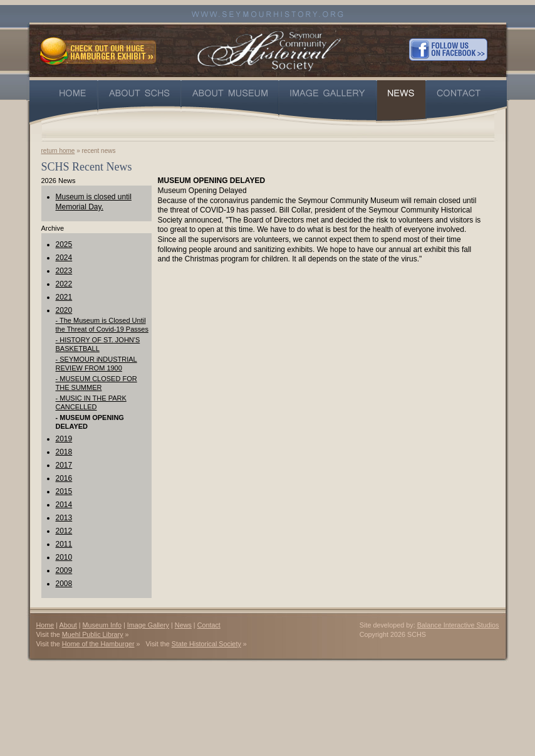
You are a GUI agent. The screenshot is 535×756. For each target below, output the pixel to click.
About (68, 625)
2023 (64, 271)
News (183, 625)
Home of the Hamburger (98, 644)
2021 (64, 297)
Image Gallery (148, 625)
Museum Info (102, 625)
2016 (64, 478)
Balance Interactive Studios (458, 625)
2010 (64, 557)
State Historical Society (206, 644)
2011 (64, 544)
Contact (209, 625)
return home (58, 151)
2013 (64, 518)
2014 (64, 505)
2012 (64, 531)
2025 (64, 244)
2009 (64, 570)
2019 (64, 439)
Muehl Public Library (93, 634)
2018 (64, 452)
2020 (64, 310)
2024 (64, 258)
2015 (64, 491)
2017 (64, 465)
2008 (64, 584)
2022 (64, 284)
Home (45, 625)
